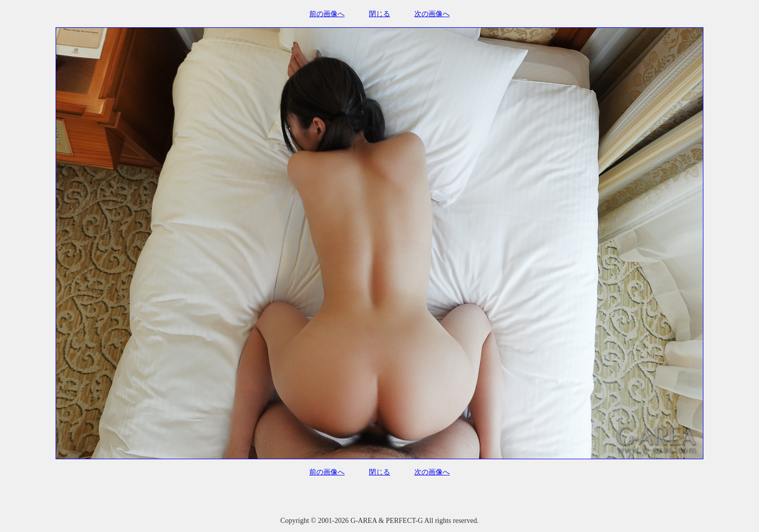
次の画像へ (432, 14)
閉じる (379, 14)
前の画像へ (327, 14)
